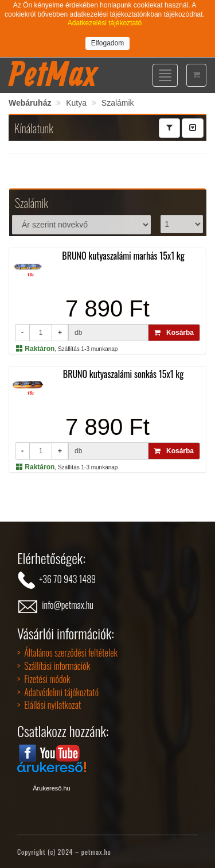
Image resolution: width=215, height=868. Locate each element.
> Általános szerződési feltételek (67, 653)
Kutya (76, 103)
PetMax (53, 74)
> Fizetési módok (44, 679)
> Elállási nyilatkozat (49, 705)
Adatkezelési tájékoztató (105, 23)
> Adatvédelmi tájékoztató (58, 692)
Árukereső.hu (51, 788)
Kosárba (174, 333)
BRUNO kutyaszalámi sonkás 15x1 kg (123, 374)
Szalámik (118, 103)
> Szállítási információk (54, 666)
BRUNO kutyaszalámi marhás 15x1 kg (123, 256)
